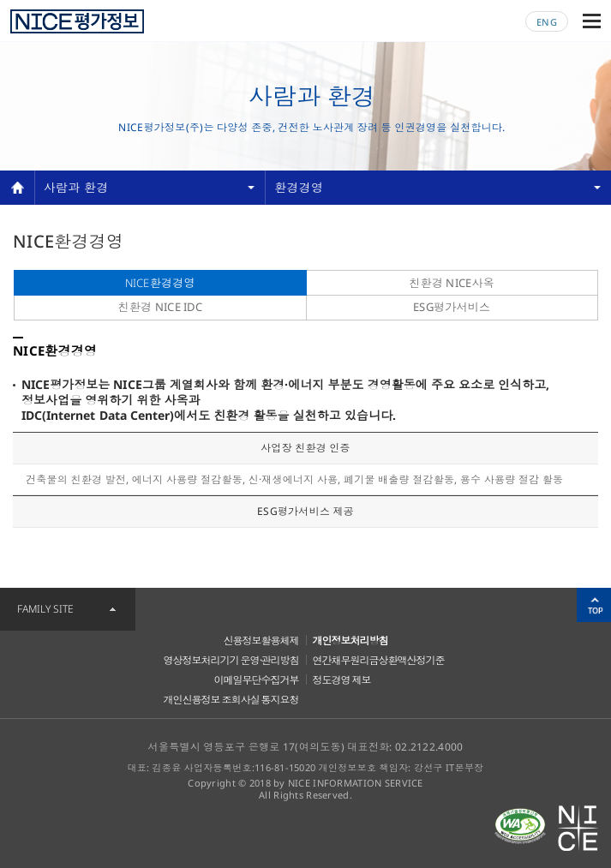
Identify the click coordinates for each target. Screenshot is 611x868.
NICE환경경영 (160, 283)
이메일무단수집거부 (257, 680)
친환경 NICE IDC (160, 307)
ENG (547, 22)
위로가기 (594, 605)
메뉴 (592, 21)
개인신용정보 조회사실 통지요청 (231, 700)
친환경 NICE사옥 (452, 283)
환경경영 (299, 187)
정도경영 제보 (342, 680)
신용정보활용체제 (261, 641)
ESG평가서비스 (452, 307)
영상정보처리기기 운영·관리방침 (231, 660)
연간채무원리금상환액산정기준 (379, 660)
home (17, 188)
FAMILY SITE (45, 609)
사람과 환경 (76, 187)
